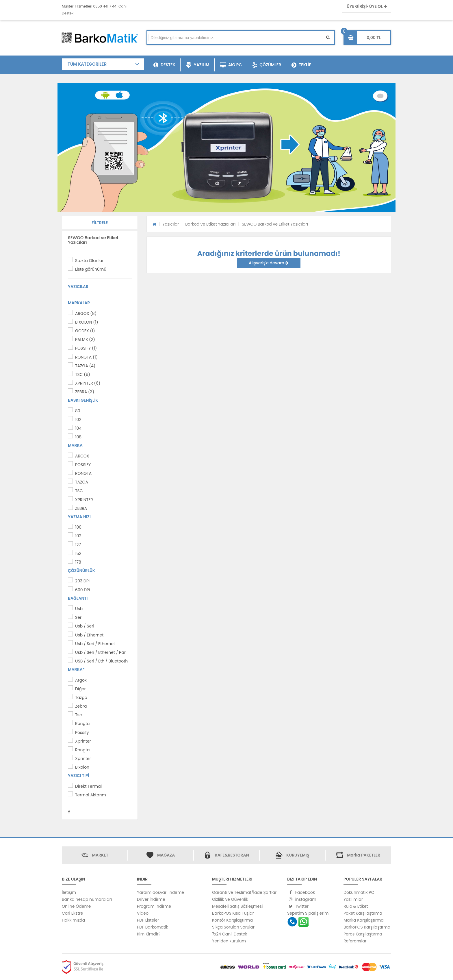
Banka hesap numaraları (87, 899)
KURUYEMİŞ (298, 855)
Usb (79, 609)
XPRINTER (84, 500)
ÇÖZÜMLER (267, 65)
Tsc (78, 715)
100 (78, 527)
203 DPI (82, 581)
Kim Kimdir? (149, 934)
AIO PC (231, 65)
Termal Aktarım (91, 795)
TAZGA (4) (85, 366)
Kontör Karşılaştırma (232, 920)
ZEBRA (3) (85, 392)
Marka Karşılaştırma (364, 920)
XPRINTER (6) (88, 383)
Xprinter (83, 741)
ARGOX (82, 456)
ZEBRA (81, 508)
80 (78, 411)
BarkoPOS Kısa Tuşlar (233, 913)
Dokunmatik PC (359, 892)
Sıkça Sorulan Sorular (233, 927)
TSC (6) (83, 374)
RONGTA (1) (86, 357)
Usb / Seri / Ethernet (95, 644)
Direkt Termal (88, 786)
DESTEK (164, 65)
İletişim (69, 892)
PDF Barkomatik (153, 927)
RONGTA (83, 473)
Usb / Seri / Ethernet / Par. (101, 652)
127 (78, 545)
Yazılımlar (353, 899)
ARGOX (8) (86, 313)
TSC (79, 491)
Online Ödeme (76, 906)
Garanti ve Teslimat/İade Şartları (245, 892)
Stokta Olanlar (89, 261)
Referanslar (355, 941)
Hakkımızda (73, 920)
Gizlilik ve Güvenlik (230, 899)
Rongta (82, 724)
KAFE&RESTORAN (232, 855)
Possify (82, 732)
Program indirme (154, 906)
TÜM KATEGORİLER (87, 64)
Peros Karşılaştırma (363, 934)
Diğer (80, 689)
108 (78, 437)
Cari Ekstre (72, 913)
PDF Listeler (148, 920)
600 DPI (83, 590)
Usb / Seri (85, 626)
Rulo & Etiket (356, 906)
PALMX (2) (85, 339)
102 (78, 420)
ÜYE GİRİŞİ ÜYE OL (367, 6)
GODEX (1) (85, 331)
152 (78, 553)
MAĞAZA (166, 855)
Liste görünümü (91, 269)
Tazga (81, 697)
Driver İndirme (151, 899)
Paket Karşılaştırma (363, 913)
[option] (226, 147)
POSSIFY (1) (86, 348)
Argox (81, 680)
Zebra (81, 706)
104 (78, 428)
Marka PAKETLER (364, 855)
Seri (79, 617)
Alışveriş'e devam (269, 263)
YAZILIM (198, 65)
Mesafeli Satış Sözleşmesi (237, 906)
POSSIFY (83, 465)
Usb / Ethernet (89, 635)
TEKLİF (301, 65)
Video (143, 913)
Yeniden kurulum (229, 941)
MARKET (100, 855)
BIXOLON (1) (87, 322)
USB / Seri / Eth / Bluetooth (101, 661)
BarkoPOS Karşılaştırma (367, 927)
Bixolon (82, 767)
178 (78, 562)
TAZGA (82, 482)
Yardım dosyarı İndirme (160, 892)
